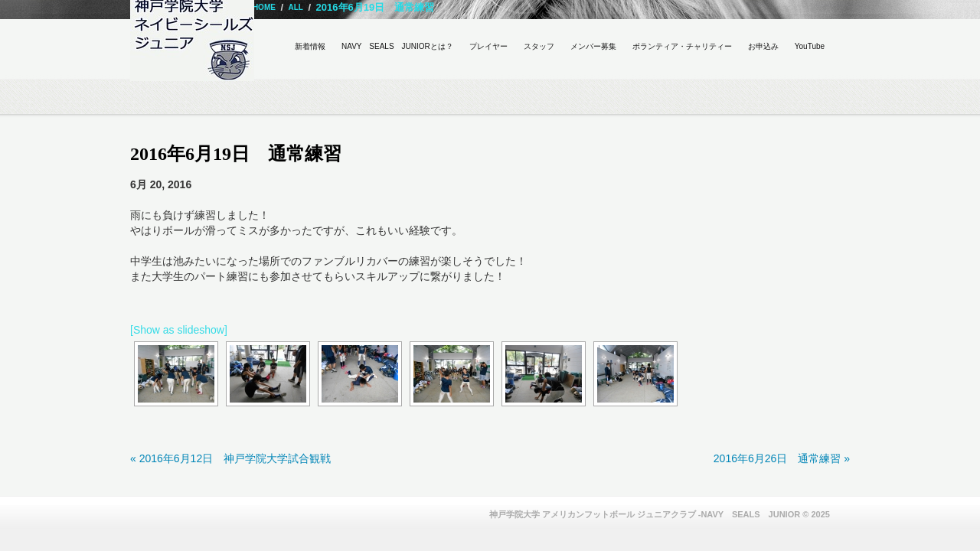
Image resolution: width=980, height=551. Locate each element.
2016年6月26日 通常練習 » (782, 458)
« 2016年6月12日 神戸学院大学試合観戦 (230, 458)
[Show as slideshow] (179, 330)
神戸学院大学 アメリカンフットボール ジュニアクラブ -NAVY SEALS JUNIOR (645, 514)
